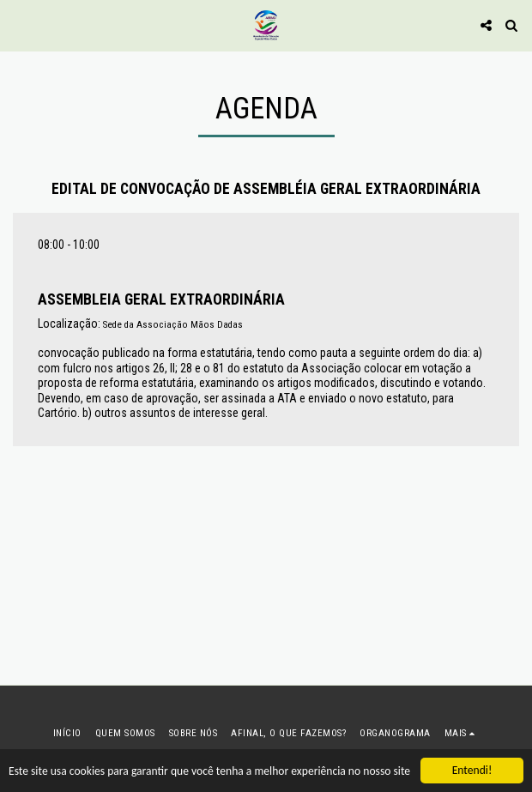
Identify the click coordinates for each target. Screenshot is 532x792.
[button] (19, 25)
